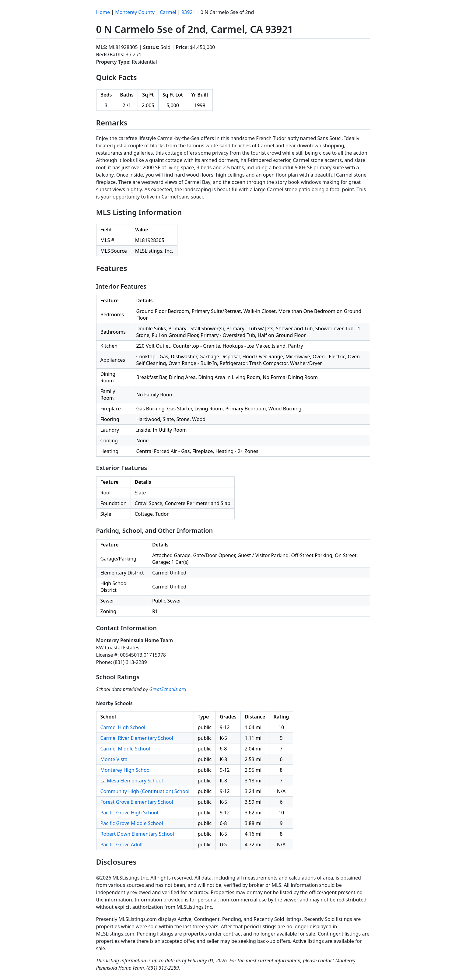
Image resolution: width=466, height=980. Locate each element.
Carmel (168, 12)
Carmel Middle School (125, 749)
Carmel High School (123, 727)
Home (103, 12)
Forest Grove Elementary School (137, 802)
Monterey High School (126, 770)
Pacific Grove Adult (122, 845)
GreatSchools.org (168, 689)
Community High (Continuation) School (145, 791)
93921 (188, 12)
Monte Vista (114, 759)
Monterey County (135, 12)
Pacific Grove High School (129, 813)
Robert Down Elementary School (137, 834)
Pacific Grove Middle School (132, 823)
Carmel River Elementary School (137, 738)
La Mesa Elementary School (132, 781)
